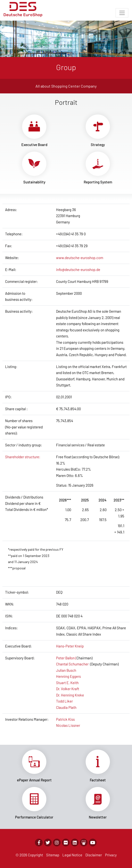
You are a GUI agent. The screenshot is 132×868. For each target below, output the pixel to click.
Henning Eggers (68, 676)
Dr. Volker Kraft (68, 689)
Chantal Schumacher (72, 664)
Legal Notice (72, 855)
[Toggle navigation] (122, 13)
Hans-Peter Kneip (70, 646)
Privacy (111, 855)
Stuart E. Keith (67, 683)
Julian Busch (66, 670)
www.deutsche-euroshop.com (80, 258)
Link (34, 131)
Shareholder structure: (23, 457)
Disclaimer (94, 855)
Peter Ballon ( (66, 658)
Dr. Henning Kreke (70, 695)
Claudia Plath (66, 707)
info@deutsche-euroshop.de (78, 270)
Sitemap (53, 855)
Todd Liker (64, 701)
